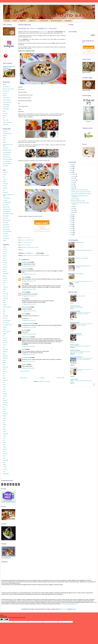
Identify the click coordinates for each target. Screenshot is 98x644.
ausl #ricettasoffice (7, 231)
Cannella (5, 278)
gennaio (73, 212)
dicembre (73, 174)
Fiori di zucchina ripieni (26, 238)
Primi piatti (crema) (7, 150)
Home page (7, 21)
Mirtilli (4, 363)
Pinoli (4, 389)
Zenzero (5, 449)
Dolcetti (5, 96)
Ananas (5, 254)
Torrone (5, 436)
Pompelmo (5, 403)
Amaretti (5, 252)
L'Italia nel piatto (7, 198)
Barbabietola (6, 274)
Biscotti (5, 85)
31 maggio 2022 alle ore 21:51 (29, 334)
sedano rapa (6, 474)
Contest (5, 186)
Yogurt (4, 447)
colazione (5, 234)
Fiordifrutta (5, 192)
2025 (71, 167)
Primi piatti (40, 255)
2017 (71, 223)
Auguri (4, 181)
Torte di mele (6, 125)
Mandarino (5, 349)
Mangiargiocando (7, 211)
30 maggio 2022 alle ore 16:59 (29, 274)
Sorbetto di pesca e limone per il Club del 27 (81, 192)
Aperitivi (5, 136)
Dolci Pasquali (6, 98)
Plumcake (5, 113)
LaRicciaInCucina (26, 337)
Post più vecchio (61, 378)
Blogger (75, 609)
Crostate (5, 93)
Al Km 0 (5, 179)
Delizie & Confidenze (75, 350)
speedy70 (24, 364)
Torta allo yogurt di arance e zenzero (84, 250)
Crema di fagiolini (79, 274)
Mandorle (5, 351)
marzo (73, 208)
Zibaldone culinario (75, 323)
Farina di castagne (7, 307)
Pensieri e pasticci (75, 345)
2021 (71, 215)
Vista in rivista (6, 229)
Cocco (4, 292)
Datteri (4, 300)
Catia (23, 299)
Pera (4, 383)
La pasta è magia (7, 203)
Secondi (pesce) (7, 161)
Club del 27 (6, 184)
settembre (74, 180)
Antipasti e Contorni (7, 133)
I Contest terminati (44, 21)
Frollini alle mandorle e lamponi (78, 201)
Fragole (5, 327)
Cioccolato (5, 287)
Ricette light (46, 255)
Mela (4, 354)
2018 (71, 221)
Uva (4, 440)
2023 (71, 171)
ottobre (73, 178)
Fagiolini (5, 305)
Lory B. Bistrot (74, 295)
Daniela (26, 253)
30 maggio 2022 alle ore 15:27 (29, 266)
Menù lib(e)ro (6, 216)
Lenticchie (5, 343)
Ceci (4, 285)
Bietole (5, 276)
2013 (71, 231)
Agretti (4, 247)
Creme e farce (6, 91)
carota (4, 463)
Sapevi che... (23, 21)
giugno (73, 186)
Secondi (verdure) (7, 164)
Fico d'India (6, 316)
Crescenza (5, 298)
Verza (4, 445)
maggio (73, 188)
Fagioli (4, 303)
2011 (71, 235)
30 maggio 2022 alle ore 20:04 (29, 289)
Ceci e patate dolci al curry (26, 242)
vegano (5, 240)
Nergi (4, 369)
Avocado (5, 267)
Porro (4, 407)
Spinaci (5, 429)
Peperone (5, 380)
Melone (5, 360)
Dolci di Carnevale (7, 102)
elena (23, 284)
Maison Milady (74, 368)
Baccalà (5, 269)
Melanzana (5, 358)
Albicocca (5, 249)
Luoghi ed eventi (7, 209)
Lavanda (5, 340)
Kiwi (4, 336)
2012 (71, 233)
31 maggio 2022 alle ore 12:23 (29, 304)
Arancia (5, 260)
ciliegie (5, 465)
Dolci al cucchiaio (7, 100)
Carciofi (5, 280)
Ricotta (5, 416)
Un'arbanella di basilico (28, 323)
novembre (74, 176)
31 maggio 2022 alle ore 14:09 (29, 320)
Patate (4, 378)
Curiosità (5, 188)
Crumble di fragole (75, 199)
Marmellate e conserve (8, 214)
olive (4, 471)
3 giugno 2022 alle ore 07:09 (28, 361)
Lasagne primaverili (81, 296)
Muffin (4, 111)
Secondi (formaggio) (8, 159)
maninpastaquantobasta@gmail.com (69, 604)
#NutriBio (5, 172)
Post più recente (23, 378)
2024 (71, 169)
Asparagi (5, 263)
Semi (4, 423)
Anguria (5, 256)
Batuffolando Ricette (75, 311)
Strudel (5, 116)
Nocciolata (5, 218)
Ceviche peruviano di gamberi (77, 307)
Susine (5, 431)
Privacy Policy (68, 21)
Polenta (5, 396)
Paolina (24, 292)
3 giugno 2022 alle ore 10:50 (28, 368)
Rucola (5, 418)
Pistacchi (5, 394)
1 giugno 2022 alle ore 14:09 (28, 355)
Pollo (4, 398)
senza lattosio (6, 238)
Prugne (5, 409)
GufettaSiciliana (26, 262)
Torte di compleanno (8, 122)
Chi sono (15, 21)
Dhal (22, 250)
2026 (71, 165)
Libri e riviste (6, 205)
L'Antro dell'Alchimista (76, 334)
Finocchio (5, 318)
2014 (71, 229)
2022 (71, 173)
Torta (4, 118)
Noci (4, 374)
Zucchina (5, 454)
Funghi (5, 329)
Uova (4, 438)
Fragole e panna (74, 379)
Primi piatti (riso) (7, 155)
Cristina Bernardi (26, 358)
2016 (71, 225)
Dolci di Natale (6, 105)
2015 (71, 227)
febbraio (73, 210)
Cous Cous (5, 296)
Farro (4, 309)
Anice (4, 258)
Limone (5, 345)
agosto (73, 182)
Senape (5, 425)
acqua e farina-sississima (76, 357)
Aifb (4, 177)
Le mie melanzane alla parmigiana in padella (81, 194)
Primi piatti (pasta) (7, 152)
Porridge (5, 405)
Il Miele (5, 334)
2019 (71, 219)
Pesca (4, 385)
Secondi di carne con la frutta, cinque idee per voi (81, 346)
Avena (4, 265)
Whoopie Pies (80, 335)
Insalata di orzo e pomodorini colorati (79, 190)
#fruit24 (5, 175)
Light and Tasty (44, 32)
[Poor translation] (6, 620)
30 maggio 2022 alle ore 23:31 (29, 296)
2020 (71, 217)
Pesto (4, 387)
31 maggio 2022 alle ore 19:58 (29, 327)
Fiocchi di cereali (7, 320)
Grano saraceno (7, 332)
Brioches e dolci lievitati (8, 89)
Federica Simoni (26, 307)
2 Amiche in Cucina (75, 306)
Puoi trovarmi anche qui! (56, 21)
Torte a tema (6, 120)
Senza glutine (6, 225)
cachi (4, 458)
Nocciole (5, 371)
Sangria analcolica (79, 243)
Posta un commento (25, 371)
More (4, 365)
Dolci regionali (6, 107)
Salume (5, 420)
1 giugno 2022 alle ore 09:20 (28, 346)
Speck (4, 427)
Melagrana (5, 356)
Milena (24, 349)
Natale (4, 138)
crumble (5, 467)
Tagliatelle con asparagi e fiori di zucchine (30, 247)
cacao (4, 456)
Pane (4, 140)
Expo (4, 190)
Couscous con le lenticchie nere (27, 240)
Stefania (24, 277)
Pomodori (35, 255)
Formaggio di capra (7, 325)
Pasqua (5, 142)
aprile (73, 207)
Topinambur (6, 434)
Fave (4, 311)
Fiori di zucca (6, 323)
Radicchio (5, 414)
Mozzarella (5, 367)
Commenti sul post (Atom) (44, 382)
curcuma (5, 469)
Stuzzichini (5, 166)
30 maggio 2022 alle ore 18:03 (29, 281)
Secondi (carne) (7, 157)
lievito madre (6, 236)
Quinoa (5, 411)
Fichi (4, 314)
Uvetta (4, 443)
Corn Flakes (6, 294)
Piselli (4, 391)
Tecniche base (6, 227)
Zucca (4, 451)
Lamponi (5, 338)
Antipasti (5, 131)
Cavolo (5, 283)
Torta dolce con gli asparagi (82, 258)
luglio (73, 184)
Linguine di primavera (26, 245)
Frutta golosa (6, 109)
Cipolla (5, 289)
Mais (4, 347)
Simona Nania (25, 269)
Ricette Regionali (7, 220)
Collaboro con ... (33, 21)
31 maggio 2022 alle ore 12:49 (29, 311)
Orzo (32, 255)
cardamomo (6, 460)
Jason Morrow (64, 609)
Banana (5, 271)
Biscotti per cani (7, 87)
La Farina (5, 200)
